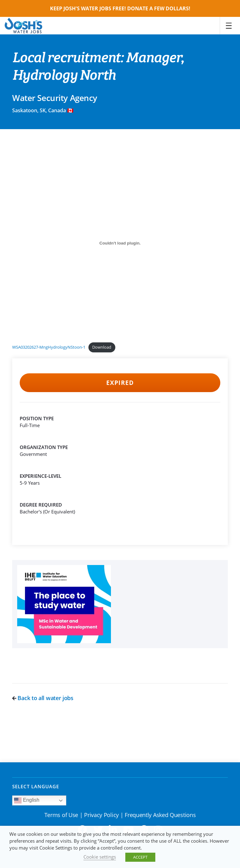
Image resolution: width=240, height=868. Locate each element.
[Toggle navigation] (229, 26)
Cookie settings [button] (100, 857)
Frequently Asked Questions (160, 815)
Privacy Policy (101, 815)
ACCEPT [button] (140, 857)
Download (102, 347)
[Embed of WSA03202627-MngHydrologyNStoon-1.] (120, 243)
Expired (120, 383)
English (27, 800)
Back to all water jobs (43, 698)
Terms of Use (61, 815)
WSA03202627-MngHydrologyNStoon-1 (49, 347)
